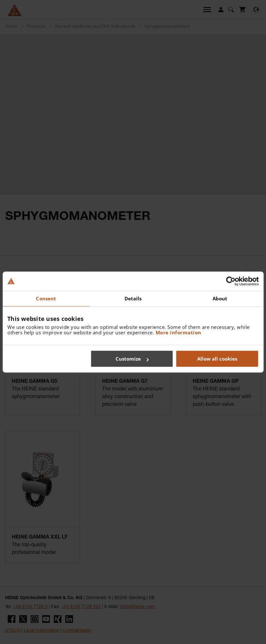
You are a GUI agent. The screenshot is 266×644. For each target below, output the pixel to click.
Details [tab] (133, 298)
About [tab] (220, 298)
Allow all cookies (217, 359)
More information (178, 332)
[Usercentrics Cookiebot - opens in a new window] (231, 281)
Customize (132, 359)
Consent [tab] (46, 298)
